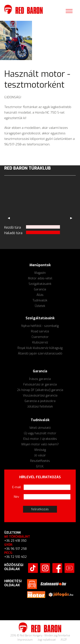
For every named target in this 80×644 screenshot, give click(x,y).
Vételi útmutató (40, 428)
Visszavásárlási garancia (40, 396)
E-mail (17, 487)
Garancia (40, 289)
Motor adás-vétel (40, 278)
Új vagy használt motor (40, 433)
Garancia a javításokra (40, 401)
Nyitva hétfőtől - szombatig (40, 326)
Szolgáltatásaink (40, 284)
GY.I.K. (40, 466)
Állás (40, 295)
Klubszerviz (40, 342)
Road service (40, 331)
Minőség (40, 450)
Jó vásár (40, 455)
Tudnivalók (40, 300)
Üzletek (40, 306)
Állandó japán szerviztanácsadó (40, 354)
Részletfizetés (40, 461)
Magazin (40, 273)
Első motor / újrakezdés (40, 439)
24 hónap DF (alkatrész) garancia (40, 390)
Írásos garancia (40, 379)
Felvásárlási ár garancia (40, 385)
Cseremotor (40, 337)
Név (17, 497)
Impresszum (25, 640)
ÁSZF (64, 640)
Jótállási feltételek (40, 407)
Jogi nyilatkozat (47, 640)
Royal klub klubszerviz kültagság (40, 348)
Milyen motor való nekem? (40, 444)
